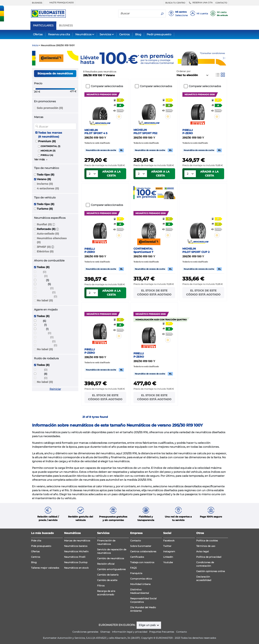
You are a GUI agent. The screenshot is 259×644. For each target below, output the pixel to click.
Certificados (137, 557)
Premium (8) (47, 141)
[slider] (34, 89)
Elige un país (148, 625)
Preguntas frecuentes (162, 632)
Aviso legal (203, 551)
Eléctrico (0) (45, 251)
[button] (54, 224)
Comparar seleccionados (107, 86)
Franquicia (136, 573)
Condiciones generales (85, 632)
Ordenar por (184, 71)
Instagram (169, 551)
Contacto (136, 541)
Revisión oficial (106, 564)
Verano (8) (44, 179)
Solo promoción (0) (50, 108)
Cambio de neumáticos (111, 558)
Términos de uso (206, 546)
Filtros (101, 586)
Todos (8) (43, 267)
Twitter (167, 546)
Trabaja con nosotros (142, 562)
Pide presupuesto (41, 546)
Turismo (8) (45, 209)
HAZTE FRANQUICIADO (59, 3)
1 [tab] (127, 62)
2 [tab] (132, 62)
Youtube (168, 562)
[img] (119, 117)
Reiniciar (55, 389)
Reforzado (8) (46, 229)
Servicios (105, 34)
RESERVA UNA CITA (200, 3)
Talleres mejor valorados (45, 568)
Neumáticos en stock (76, 568)
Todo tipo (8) (46, 175)
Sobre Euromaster (141, 546)
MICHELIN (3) (48, 151)
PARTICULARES (43, 26)
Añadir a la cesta (111, 174)
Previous (35, 58)
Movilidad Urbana (140, 584)
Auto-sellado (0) (48, 234)
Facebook (169, 541)
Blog (138, 34)
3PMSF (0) (44, 247)
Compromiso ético (141, 579)
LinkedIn (168, 557)
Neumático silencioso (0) (52, 240)
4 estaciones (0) (48, 188)
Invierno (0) (45, 184)
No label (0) (45, 300)
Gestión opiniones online (211, 571)
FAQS (133, 568)
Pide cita (36, 541)
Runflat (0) (44, 224)
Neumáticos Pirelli (75, 557)
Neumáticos (83, 34)
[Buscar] (139, 13)
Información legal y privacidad (130, 632)
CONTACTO (221, 3)
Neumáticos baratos (76, 546)
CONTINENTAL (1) (50, 146)
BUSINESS (37, 3)
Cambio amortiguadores (111, 569)
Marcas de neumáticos (77, 541)
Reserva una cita (59, 34)
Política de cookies (207, 541)
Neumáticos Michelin (76, 551)
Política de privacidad (209, 557)
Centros (124, 34)
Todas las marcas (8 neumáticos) (50, 135)
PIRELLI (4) (47, 155)
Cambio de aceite (107, 580)
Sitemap (105, 632)
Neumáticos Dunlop (76, 562)
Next (224, 58)
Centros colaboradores (143, 551)
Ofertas (38, 34)
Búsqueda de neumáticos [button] (55, 73)
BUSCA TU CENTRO (175, 3)
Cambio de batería (108, 575)
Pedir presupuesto (159, 34)
